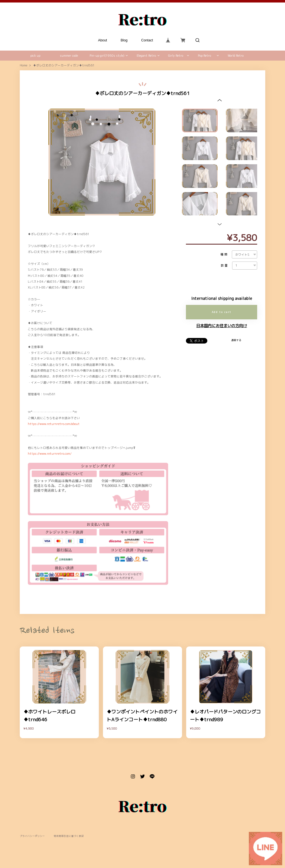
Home (24, 65)
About (103, 40)
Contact (147, 40)
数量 (225, 266)
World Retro (236, 56)
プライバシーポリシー (32, 836)
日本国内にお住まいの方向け (222, 326)
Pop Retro (204, 56)
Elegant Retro (146, 56)
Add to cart (222, 312)
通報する (236, 340)
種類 (224, 254)
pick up (35, 56)
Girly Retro (176, 56)
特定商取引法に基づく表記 (69, 836)
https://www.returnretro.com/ (50, 454)
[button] (220, 100)
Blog (124, 40)
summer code (69, 56)
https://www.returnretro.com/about (54, 424)
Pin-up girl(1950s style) (107, 56)
